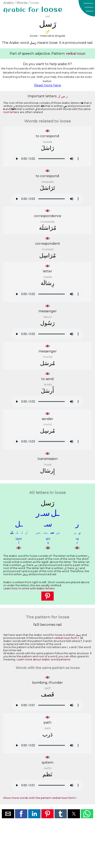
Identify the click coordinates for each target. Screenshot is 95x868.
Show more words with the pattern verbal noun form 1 (40, 798)
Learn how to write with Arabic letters (29, 588)
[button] (87, 8)
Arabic (9, 3)
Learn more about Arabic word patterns (43, 659)
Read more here (48, 85)
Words (22, 3)
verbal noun (76, 54)
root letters (11, 112)
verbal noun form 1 (67, 638)
